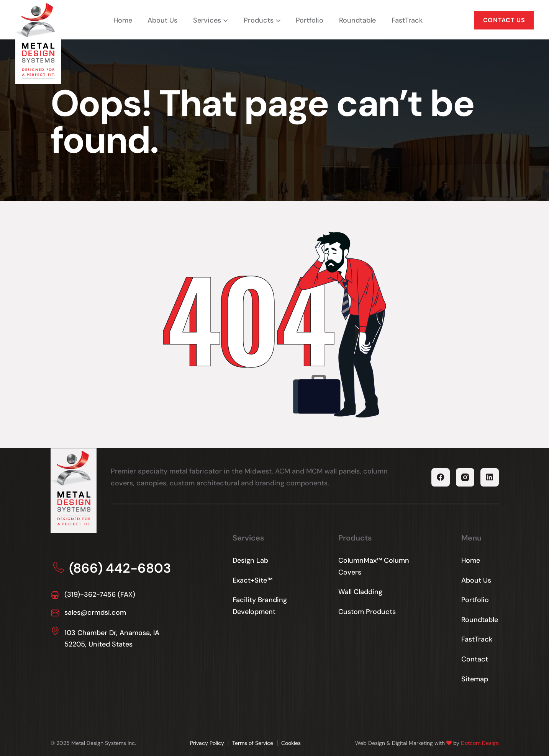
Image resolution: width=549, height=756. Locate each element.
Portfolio (310, 20)
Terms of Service (253, 743)
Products (259, 20)
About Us (162, 20)
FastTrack (407, 20)
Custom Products (367, 612)
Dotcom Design (480, 743)
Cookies (291, 743)
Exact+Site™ (252, 580)
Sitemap (475, 679)
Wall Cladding (360, 592)
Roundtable (357, 20)
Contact (475, 659)
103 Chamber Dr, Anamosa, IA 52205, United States (112, 639)
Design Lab (250, 560)
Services (207, 20)
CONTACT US (504, 20)
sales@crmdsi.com (95, 612)
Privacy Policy (207, 743)
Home (123, 20)
